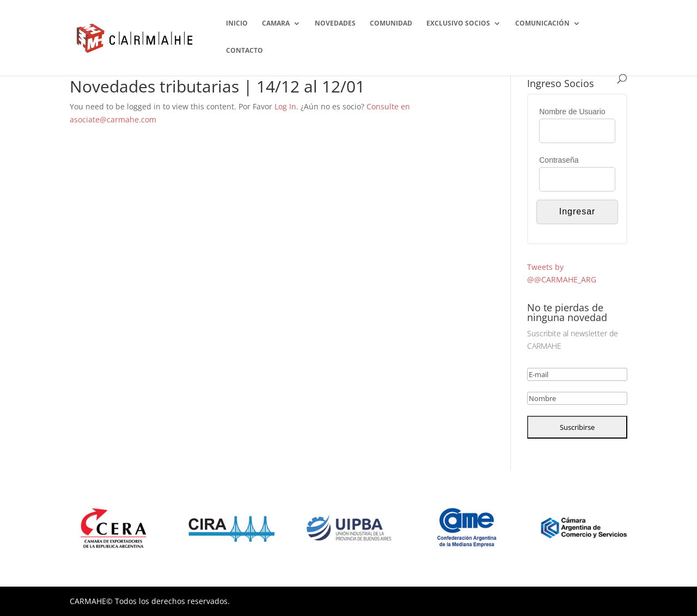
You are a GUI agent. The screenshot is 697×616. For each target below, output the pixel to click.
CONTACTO (244, 51)
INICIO (237, 24)
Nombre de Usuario (572, 112)
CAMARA (276, 24)
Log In (285, 106)
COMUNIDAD (391, 24)
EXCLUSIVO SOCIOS (458, 24)
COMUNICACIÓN (542, 24)
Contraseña (559, 160)
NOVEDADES (335, 24)
